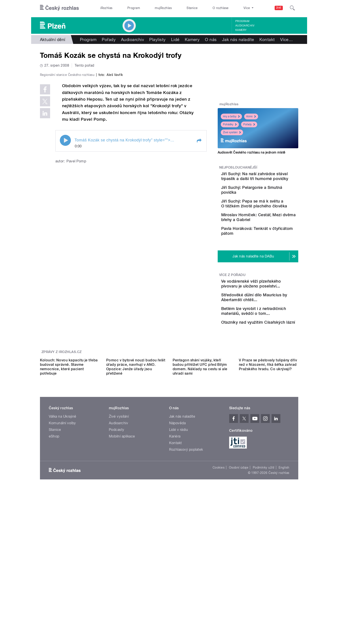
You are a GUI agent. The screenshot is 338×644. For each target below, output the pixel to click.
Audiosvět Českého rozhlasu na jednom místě (252, 152)
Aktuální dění (53, 39)
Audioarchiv (245, 26)
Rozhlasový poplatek (186, 551)
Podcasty (117, 531)
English (284, 569)
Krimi (251, 116)
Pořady (109, 39)
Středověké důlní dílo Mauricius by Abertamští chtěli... (269, 338)
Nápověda (177, 524)
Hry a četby (231, 116)
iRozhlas (106, 8)
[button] (199, 235)
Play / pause (65, 234)
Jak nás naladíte (238, 39)
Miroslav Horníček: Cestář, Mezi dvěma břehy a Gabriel (271, 239)
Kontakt (267, 39)
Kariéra (175, 538)
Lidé (175, 39)
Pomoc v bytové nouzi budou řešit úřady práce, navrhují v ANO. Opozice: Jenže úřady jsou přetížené (136, 468)
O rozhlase (221, 8)
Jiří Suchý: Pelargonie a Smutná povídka (269, 196)
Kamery (241, 30)
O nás (211, 39)
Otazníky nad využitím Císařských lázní (267, 375)
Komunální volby (62, 524)
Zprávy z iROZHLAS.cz (62, 414)
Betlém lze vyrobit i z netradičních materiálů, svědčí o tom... (268, 358)
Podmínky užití (264, 569)
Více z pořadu (232, 306)
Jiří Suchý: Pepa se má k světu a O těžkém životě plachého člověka (271, 219)
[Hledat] (292, 8)
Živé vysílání (232, 132)
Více (286, 39)
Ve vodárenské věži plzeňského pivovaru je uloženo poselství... (268, 318)
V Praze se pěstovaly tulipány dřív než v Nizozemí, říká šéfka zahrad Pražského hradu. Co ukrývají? (268, 466)
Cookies (219, 569)
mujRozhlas (163, 8)
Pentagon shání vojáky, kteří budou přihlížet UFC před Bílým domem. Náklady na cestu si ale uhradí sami (200, 468)
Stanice (192, 8)
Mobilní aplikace (122, 538)
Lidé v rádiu (179, 531)
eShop (54, 538)
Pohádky (230, 124)
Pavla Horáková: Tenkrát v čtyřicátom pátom (269, 256)
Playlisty (157, 39)
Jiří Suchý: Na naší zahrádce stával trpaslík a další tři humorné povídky (270, 179)
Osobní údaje (239, 569)
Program (134, 8)
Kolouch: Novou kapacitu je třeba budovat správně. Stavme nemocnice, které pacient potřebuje (69, 468)
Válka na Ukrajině (63, 518)
